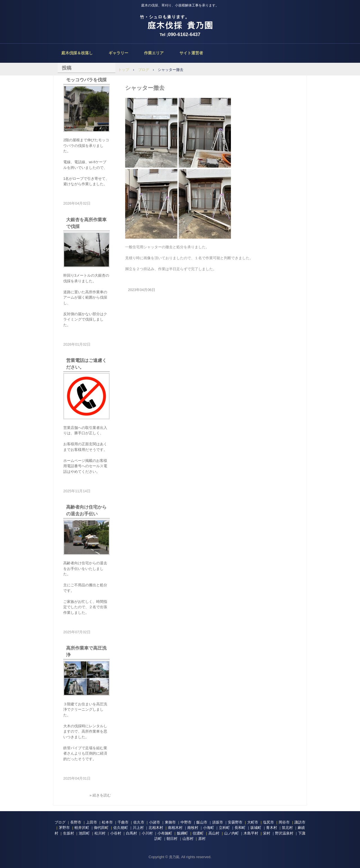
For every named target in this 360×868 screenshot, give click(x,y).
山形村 (188, 839)
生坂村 (68, 833)
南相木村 (175, 828)
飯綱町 (182, 833)
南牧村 (193, 828)
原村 (202, 839)
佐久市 (139, 822)
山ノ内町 (231, 833)
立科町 (224, 828)
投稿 (67, 68)
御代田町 (101, 828)
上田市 (92, 822)
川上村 (138, 828)
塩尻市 (268, 822)
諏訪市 (300, 822)
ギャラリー (118, 53)
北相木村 (156, 828)
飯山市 (202, 822)
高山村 (214, 833)
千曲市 (123, 822)
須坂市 (218, 822)
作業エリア (154, 53)
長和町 (240, 828)
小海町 (209, 828)
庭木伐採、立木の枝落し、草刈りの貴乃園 (180, 23)
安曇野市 (235, 822)
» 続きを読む (100, 795)
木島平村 (251, 833)
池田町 (84, 833)
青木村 (272, 828)
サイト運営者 (191, 53)
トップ (124, 70)
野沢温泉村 (284, 833)
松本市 (107, 822)
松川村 (100, 833)
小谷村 (116, 833)
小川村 (147, 833)
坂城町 (256, 828)
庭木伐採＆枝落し (77, 53)
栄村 (267, 833)
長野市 (76, 822)
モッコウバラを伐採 (86, 80)
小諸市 (155, 822)
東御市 (170, 822)
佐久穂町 (121, 828)
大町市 (253, 822)
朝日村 (172, 839)
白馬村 (131, 833)
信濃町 (198, 833)
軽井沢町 (82, 828)
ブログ (144, 70)
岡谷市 (284, 822)
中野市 (186, 822)
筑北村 (287, 828)
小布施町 (165, 833)
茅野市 (64, 828)
